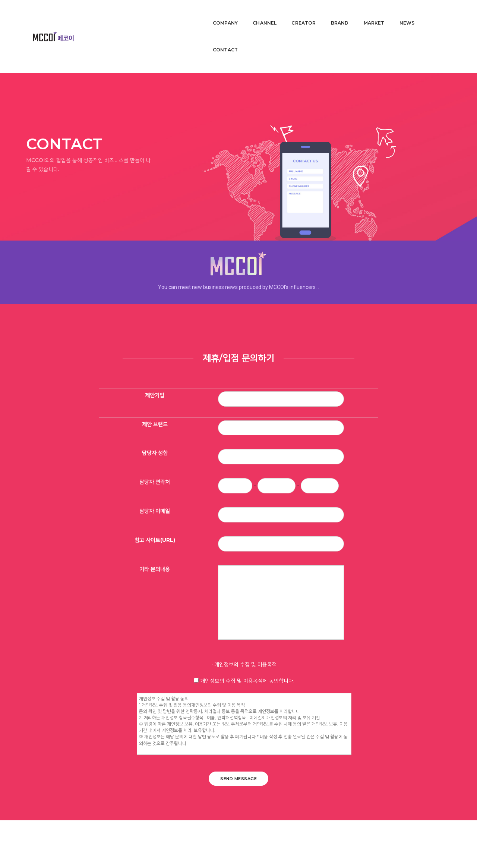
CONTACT (437, 13)
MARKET (369, 13)
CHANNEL (259, 13)
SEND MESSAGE (238, 813)
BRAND (334, 13)
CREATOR (298, 13)
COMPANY (220, 13)
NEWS (402, 13)
